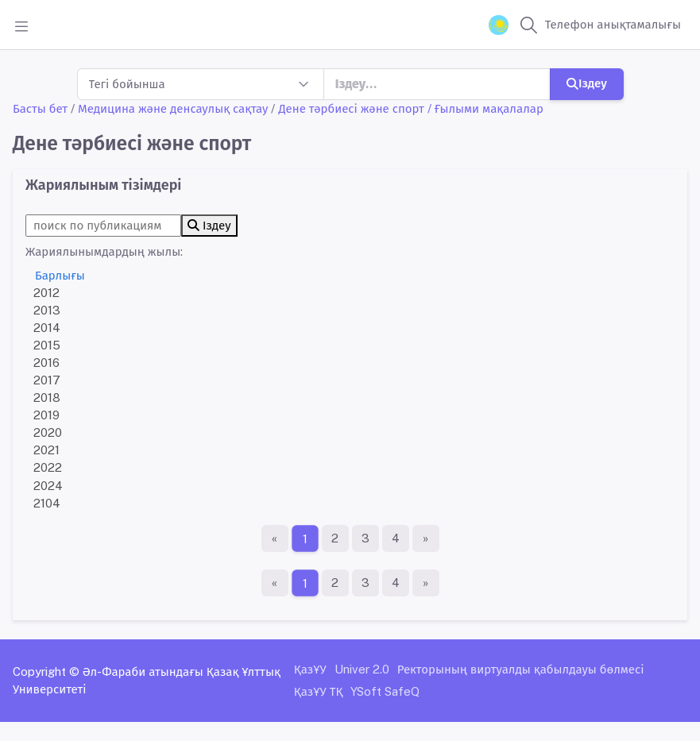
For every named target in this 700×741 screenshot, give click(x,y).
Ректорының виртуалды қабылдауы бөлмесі (521, 669)
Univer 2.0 (362, 669)
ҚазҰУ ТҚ (319, 691)
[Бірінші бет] (275, 538)
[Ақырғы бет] (426, 538)
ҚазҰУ (310, 669)
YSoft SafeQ (385, 691)
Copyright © (46, 672)
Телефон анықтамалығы (613, 24)
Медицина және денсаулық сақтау (173, 108)
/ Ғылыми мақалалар (485, 108)
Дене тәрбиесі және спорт (351, 108)
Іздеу (587, 83)
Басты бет (40, 108)
